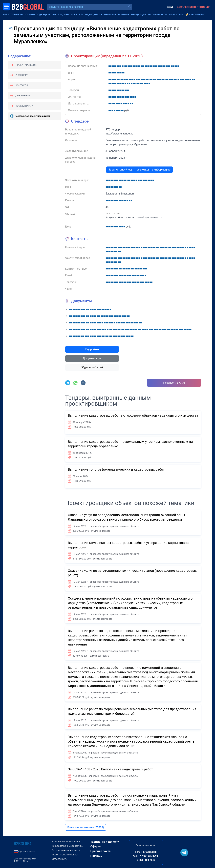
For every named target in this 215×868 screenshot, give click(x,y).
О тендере (22, 75)
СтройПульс (197, 14)
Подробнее (92, 349)
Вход (170, 7)
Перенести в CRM (174, 383)
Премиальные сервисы (65, 855)
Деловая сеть (60, 859)
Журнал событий (92, 367)
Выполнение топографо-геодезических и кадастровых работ (116, 469)
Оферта (95, 846)
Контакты (22, 85)
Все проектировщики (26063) (86, 827)
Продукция (138, 14)
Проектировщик (26, 65)
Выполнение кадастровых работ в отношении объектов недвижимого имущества (133, 415)
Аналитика (176, 14)
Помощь (96, 856)
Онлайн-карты (158, 14)
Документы (23, 96)
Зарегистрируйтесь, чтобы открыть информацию (139, 170)
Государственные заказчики (68, 846)
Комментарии (24, 106)
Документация (92, 358)
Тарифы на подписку (105, 842)
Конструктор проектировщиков (33, 116)
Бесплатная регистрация (194, 7)
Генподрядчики (90, 14)
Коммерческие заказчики (66, 842)
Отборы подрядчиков (40, 14)
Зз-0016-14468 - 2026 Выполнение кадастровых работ (110, 769)
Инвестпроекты (13, 14)
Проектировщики (116, 14)
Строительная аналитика (66, 850)
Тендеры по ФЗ (67, 14)
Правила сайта (100, 851)
